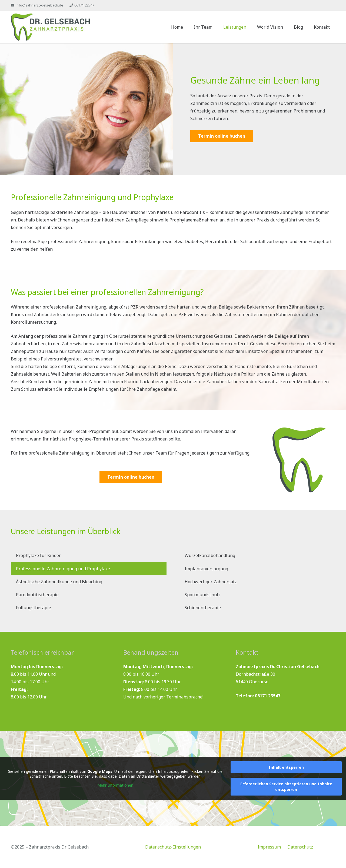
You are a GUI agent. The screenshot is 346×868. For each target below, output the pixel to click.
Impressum (269, 847)
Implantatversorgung (206, 569)
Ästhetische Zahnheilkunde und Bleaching (59, 582)
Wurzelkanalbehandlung (210, 555)
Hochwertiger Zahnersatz (211, 582)
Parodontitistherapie (37, 595)
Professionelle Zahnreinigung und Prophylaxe (63, 569)
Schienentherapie (203, 608)
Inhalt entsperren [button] (286, 767)
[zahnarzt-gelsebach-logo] (51, 27)
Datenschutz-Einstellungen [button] (173, 847)
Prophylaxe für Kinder (38, 555)
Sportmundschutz (203, 595)
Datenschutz (300, 847)
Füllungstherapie (34, 608)
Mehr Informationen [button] (115, 785)
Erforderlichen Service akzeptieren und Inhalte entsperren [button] (286, 787)
